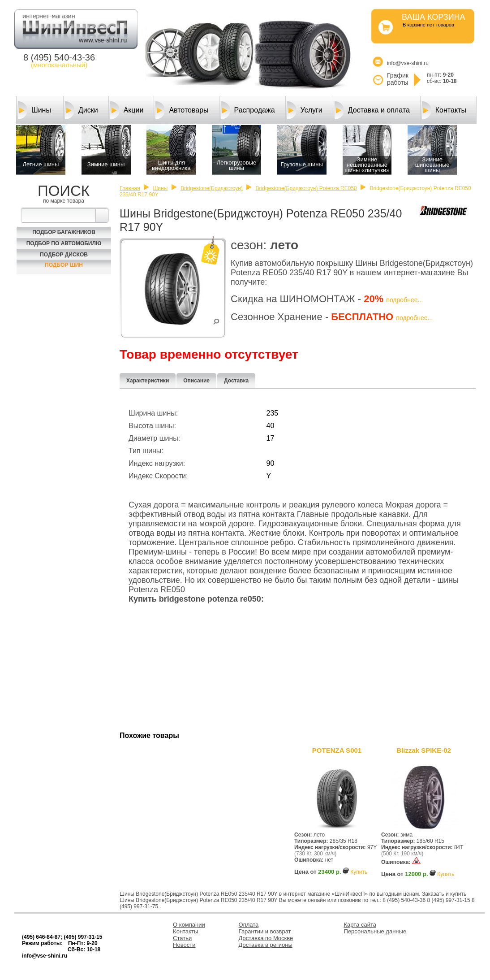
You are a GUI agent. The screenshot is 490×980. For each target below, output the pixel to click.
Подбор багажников (64, 232)
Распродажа (248, 110)
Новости (184, 945)
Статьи (182, 938)
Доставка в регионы (266, 945)
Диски (82, 110)
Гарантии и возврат (265, 931)
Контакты (444, 110)
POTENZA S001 (337, 750)
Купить (359, 872)
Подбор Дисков (64, 255)
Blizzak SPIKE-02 (424, 750)
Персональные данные (375, 931)
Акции (127, 110)
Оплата (249, 925)
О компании (189, 925)
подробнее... (404, 300)
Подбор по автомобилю (64, 243)
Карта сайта (360, 925)
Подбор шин (64, 265)
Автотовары (182, 110)
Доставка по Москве (266, 938)
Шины (34, 110)
